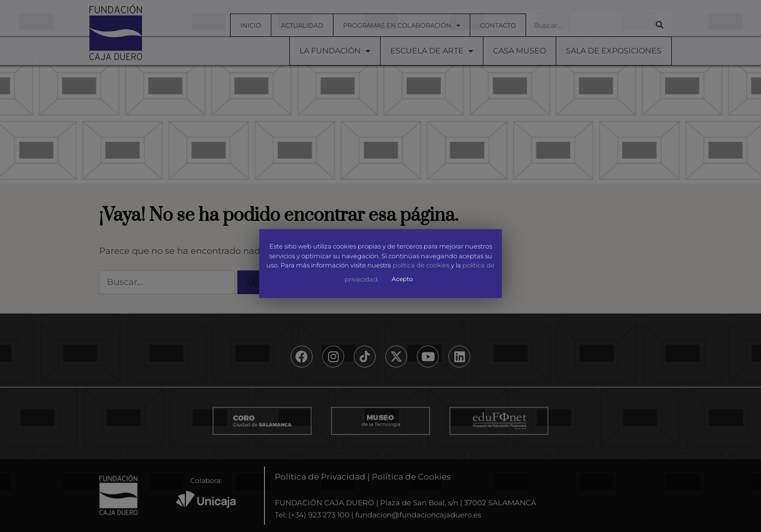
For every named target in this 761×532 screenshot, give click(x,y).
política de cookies (421, 266)
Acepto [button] (402, 279)
